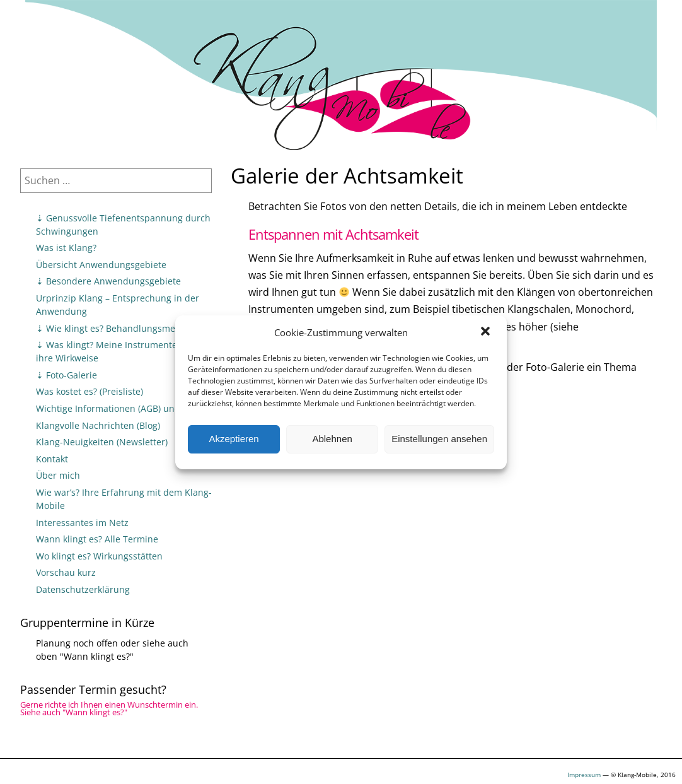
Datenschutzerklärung (83, 589)
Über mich (58, 475)
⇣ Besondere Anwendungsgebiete (108, 281)
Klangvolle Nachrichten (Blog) (98, 425)
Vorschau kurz (66, 572)
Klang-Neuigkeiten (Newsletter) (102, 442)
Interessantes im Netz (82, 523)
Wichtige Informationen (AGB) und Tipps (121, 408)
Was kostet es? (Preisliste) (90, 391)
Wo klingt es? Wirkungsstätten (99, 556)
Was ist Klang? (66, 248)
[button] (487, 332)
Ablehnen (332, 439)
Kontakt (52, 459)
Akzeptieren (234, 439)
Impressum (584, 775)
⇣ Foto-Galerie (66, 375)
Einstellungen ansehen (439, 439)
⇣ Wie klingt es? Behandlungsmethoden (121, 328)
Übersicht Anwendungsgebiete (101, 265)
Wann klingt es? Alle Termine (97, 539)
